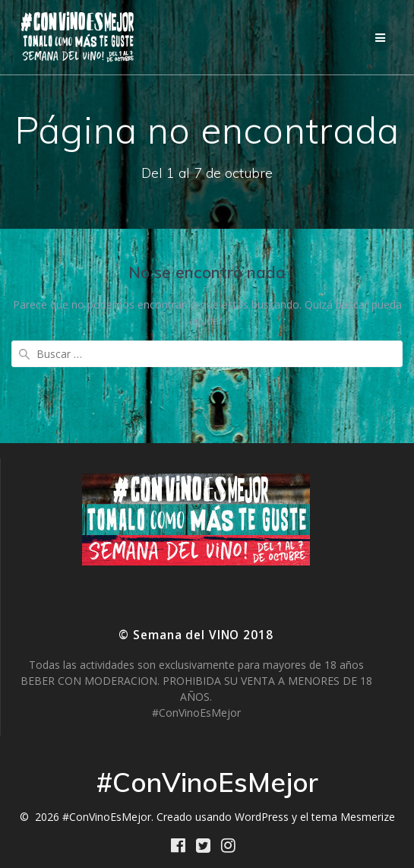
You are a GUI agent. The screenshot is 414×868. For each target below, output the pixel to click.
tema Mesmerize (353, 817)
